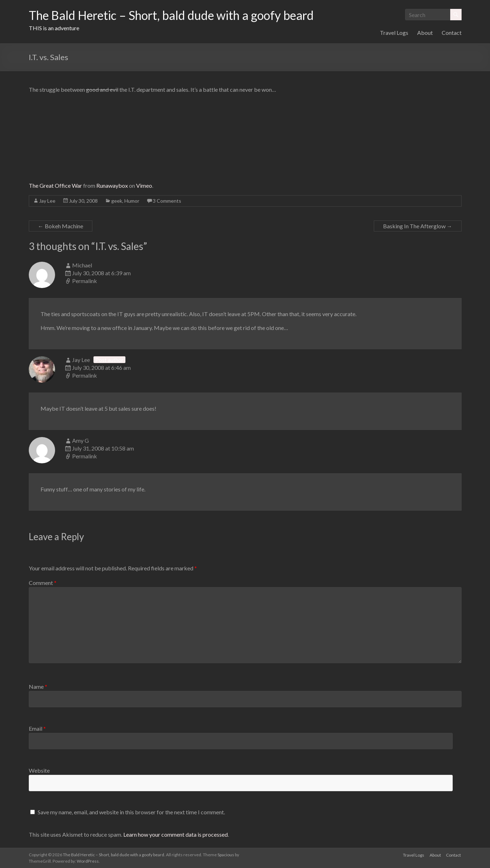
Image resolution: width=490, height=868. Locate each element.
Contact (452, 33)
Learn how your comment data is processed (176, 834)
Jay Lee (47, 201)
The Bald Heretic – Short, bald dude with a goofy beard (181, 15)
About (425, 33)
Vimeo (144, 185)
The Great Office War (55, 185)
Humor (132, 201)
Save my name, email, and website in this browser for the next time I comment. (131, 812)
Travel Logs (394, 33)
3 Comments (167, 201)
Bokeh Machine (61, 226)
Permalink (85, 281)
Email (37, 728)
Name (38, 686)
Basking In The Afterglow (418, 226)
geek (117, 201)
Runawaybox (112, 185)
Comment (43, 583)
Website (39, 770)
